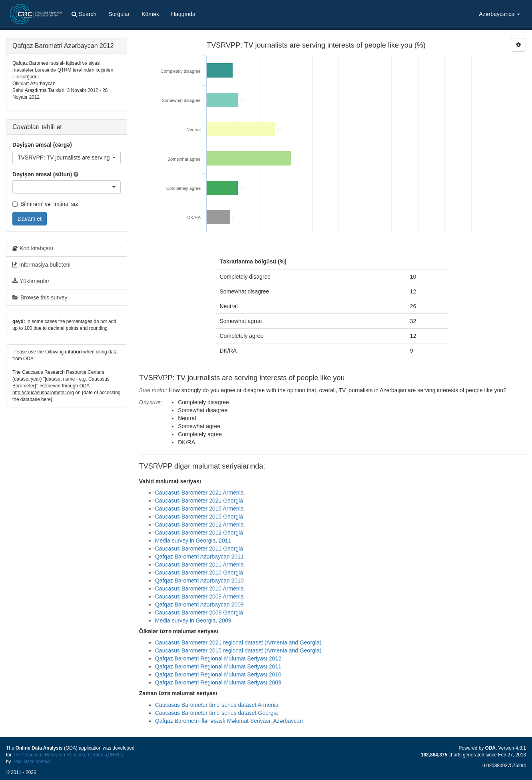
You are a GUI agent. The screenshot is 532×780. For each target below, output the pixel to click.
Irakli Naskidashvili (32, 762)
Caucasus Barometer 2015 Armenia (199, 509)
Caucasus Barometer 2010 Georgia (199, 573)
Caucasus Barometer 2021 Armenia (199, 493)
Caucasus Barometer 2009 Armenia (199, 596)
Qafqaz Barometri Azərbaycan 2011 (199, 557)
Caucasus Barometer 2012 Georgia (199, 533)
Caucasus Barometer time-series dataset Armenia (217, 705)
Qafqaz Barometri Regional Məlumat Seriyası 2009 (218, 682)
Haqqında (183, 14)
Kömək (150, 14)
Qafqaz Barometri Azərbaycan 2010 (199, 581)
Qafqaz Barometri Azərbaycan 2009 (199, 604)
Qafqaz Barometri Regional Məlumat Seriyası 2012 (218, 658)
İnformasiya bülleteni (41, 265)
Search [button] (84, 14)
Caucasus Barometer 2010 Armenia (199, 588)
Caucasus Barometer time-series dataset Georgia (216, 713)
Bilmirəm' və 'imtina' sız (45, 204)
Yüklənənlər (31, 281)
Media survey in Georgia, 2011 (193, 541)
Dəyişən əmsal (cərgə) (42, 145)
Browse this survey (40, 297)
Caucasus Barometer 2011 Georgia (199, 549)
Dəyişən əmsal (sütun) (42, 174)
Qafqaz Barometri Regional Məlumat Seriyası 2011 (218, 666)
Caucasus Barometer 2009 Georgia (199, 612)
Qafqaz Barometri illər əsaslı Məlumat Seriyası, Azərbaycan (229, 721)
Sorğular (119, 14)
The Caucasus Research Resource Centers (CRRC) (68, 755)
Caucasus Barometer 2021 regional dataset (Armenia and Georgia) (238, 642)
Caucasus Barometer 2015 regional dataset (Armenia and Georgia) (238, 650)
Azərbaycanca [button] (499, 14)
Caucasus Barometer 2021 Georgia (199, 501)
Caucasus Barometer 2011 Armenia (199, 565)
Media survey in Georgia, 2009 (193, 620)
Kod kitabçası (33, 248)
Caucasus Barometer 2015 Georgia (199, 517)
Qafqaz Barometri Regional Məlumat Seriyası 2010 (218, 674)
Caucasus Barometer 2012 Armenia (199, 525)
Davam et (30, 219)
